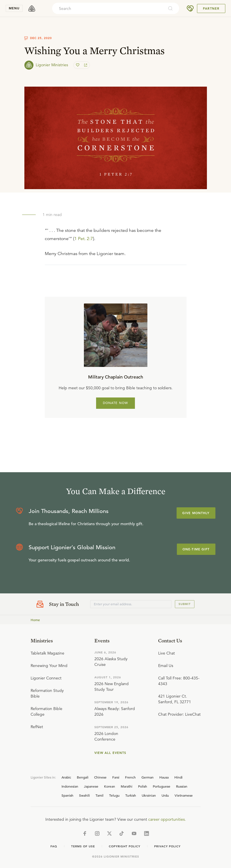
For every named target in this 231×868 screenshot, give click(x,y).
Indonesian (70, 786)
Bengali (83, 777)
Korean (110, 786)
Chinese (100, 777)
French (130, 777)
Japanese (91, 786)
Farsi (116, 777)
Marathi (127, 786)
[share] (85, 65)
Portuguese (162, 786)
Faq (54, 846)
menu (14, 8)
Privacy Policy (167, 846)
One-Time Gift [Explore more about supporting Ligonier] (196, 549)
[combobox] (108, 8)
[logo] (32, 8)
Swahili (84, 795)
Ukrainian (149, 795)
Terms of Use (83, 846)
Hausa (164, 777)
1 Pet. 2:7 (84, 239)
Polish (143, 786)
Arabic (66, 777)
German (148, 777)
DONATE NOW (115, 403)
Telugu (114, 795)
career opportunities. (167, 819)
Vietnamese (184, 795)
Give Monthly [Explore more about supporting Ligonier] (196, 513)
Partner (211, 8)
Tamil (99, 795)
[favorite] (78, 65)
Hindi (178, 777)
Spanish (67, 795)
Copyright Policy (125, 846)
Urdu (165, 795)
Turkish (131, 795)
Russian (182, 786)
